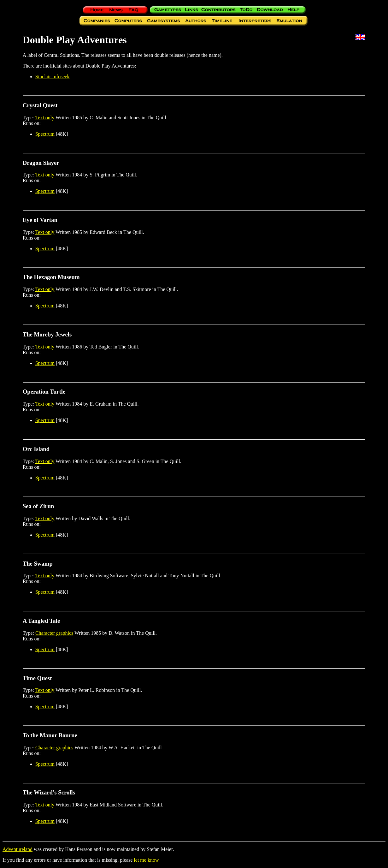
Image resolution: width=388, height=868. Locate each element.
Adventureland (18, 849)
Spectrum (45, 134)
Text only (45, 118)
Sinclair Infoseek (53, 77)
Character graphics (54, 633)
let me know (146, 860)
